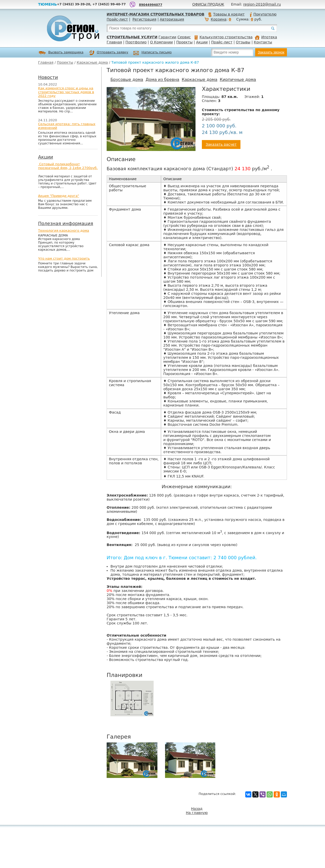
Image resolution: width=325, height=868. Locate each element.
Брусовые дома (127, 80)
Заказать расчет (221, 144)
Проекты (184, 42)
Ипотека (266, 37)
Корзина (219, 19)
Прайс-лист (117, 19)
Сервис (184, 37)
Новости (48, 77)
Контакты (263, 42)
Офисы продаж (208, 4)
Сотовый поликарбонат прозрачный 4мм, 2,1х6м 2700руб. (68, 166)
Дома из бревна (162, 80)
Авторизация (172, 19)
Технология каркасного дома (64, 231)
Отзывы (243, 42)
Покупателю (263, 14)
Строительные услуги (132, 37)
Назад (197, 809)
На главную (197, 813)
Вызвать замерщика (61, 53)
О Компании (161, 42)
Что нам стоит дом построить (64, 258)
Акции (202, 42)
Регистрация (144, 19)
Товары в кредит (226, 14)
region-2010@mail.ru (262, 4)
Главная (114, 42)
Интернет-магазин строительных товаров (156, 14)
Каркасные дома (92, 62)
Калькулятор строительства (224, 37)
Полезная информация (66, 223)
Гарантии (167, 37)
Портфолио (136, 42)
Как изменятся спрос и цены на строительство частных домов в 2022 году (66, 92)
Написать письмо (152, 53)
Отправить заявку (109, 53)
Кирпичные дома (238, 80)
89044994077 (151, 5)
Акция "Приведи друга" (59, 196)
